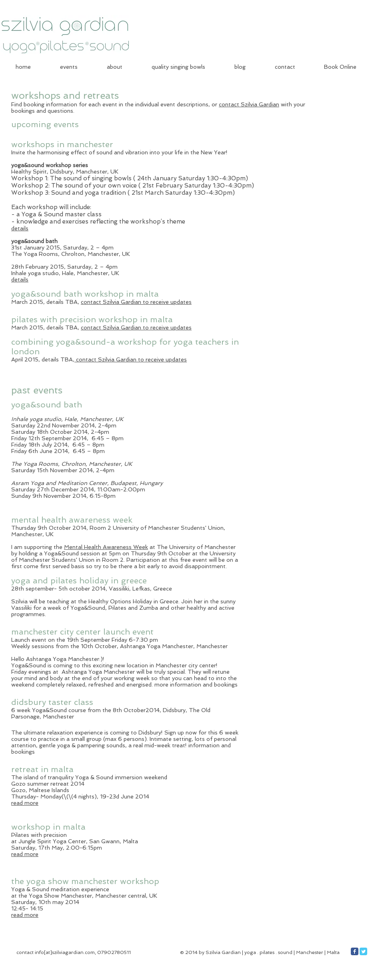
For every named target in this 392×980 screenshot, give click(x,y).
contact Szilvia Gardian (249, 104)
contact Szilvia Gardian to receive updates (136, 302)
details (20, 228)
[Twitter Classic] (363, 951)
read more (25, 803)
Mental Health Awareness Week (106, 547)
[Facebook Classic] (355, 951)
